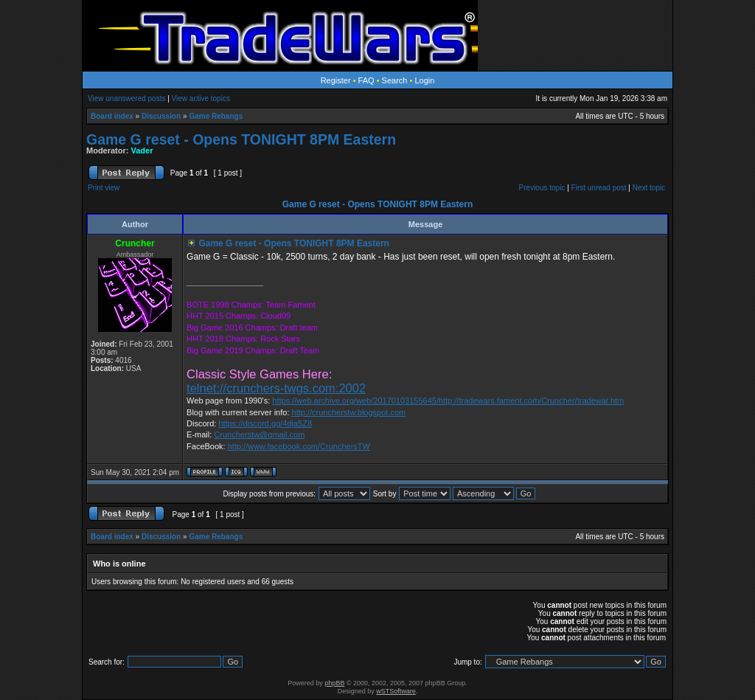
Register (336, 80)
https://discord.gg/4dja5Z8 (265, 423)
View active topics (201, 98)
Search (395, 80)
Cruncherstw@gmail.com (259, 434)
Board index (112, 116)
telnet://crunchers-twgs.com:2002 (276, 388)
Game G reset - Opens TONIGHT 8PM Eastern (241, 139)
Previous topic (542, 188)
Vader (142, 150)
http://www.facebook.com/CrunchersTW (299, 446)
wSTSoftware (396, 691)
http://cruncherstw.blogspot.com (349, 412)
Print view (104, 188)
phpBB (334, 683)
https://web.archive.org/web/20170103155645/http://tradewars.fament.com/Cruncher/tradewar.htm (448, 401)
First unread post (599, 188)
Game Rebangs (216, 116)
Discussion (161, 116)
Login (424, 80)
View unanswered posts (126, 98)
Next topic (649, 188)
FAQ (366, 80)
